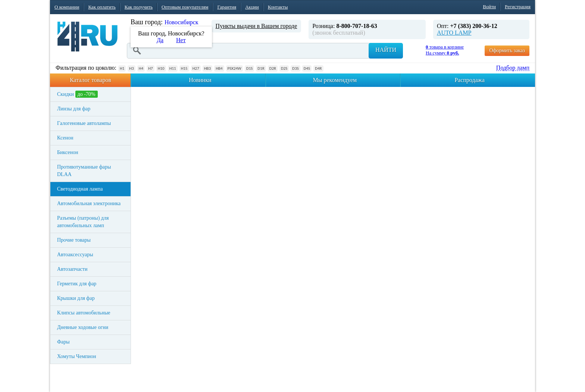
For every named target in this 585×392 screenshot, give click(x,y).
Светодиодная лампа (80, 189)
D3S (295, 68)
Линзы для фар (74, 109)
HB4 (219, 68)
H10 (161, 68)
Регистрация (518, 7)
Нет (181, 40)
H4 (141, 68)
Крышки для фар (76, 298)
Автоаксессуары (75, 255)
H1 (122, 68)
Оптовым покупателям (185, 7)
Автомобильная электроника (89, 203)
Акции (252, 7)
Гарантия (227, 7)
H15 (184, 68)
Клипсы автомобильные (84, 313)
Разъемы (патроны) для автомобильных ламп (83, 222)
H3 (131, 68)
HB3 (207, 68)
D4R (318, 68)
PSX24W (234, 68)
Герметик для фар (77, 284)
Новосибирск (182, 22)
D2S (284, 68)
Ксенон (65, 138)
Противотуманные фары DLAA (84, 171)
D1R (261, 68)
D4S (307, 68)
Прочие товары (74, 240)
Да (160, 40)
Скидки (77, 94)
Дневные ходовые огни (83, 327)
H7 (150, 68)
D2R (273, 68)
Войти (489, 7)
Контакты (278, 7)
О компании (67, 7)
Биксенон (68, 152)
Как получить (139, 7)
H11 (173, 68)
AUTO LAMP (454, 33)
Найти (386, 50)
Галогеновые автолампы (84, 123)
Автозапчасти (72, 269)
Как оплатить (102, 7)
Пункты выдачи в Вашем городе (256, 26)
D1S (249, 68)
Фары (63, 342)
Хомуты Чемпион (77, 356)
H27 (196, 68)
